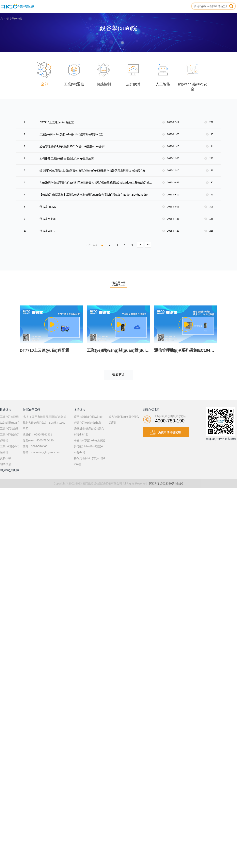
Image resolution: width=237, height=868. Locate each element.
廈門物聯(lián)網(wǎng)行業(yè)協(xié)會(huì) (88, 420)
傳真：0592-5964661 (36, 446)
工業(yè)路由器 (9, 429)
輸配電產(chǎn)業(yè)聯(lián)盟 (89, 461)
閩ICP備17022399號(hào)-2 (166, 483)
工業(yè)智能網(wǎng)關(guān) (10, 420)
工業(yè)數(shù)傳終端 (10, 437)
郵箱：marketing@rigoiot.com (41, 452)
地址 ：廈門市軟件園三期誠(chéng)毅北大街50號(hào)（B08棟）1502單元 (44, 423)
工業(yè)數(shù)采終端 (10, 449)
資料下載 (6, 458)
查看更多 (118, 375)
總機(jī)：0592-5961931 (37, 434)
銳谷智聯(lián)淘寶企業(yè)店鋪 (124, 420)
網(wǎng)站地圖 (10, 470)
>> (148, 245)
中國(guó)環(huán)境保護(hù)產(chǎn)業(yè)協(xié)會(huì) (90, 446)
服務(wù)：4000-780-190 (38, 440)
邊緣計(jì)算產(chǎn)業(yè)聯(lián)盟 (89, 432)
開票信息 (6, 464)
